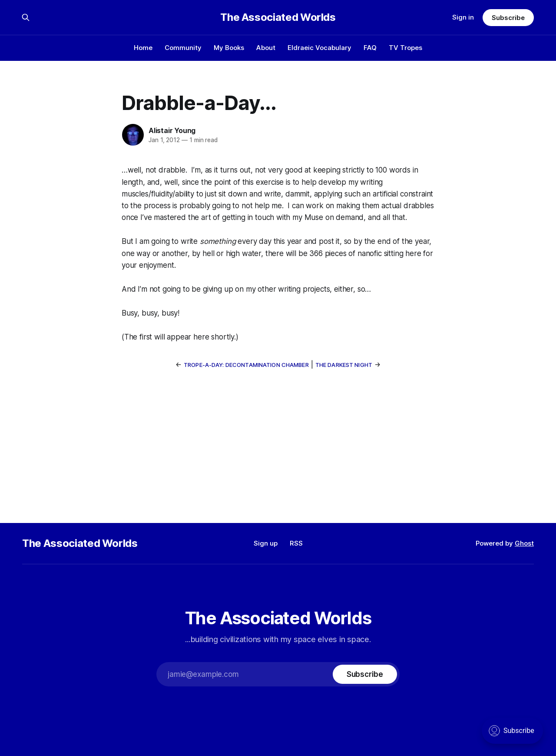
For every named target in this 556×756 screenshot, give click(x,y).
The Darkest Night (344, 365)
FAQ (370, 48)
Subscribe (508, 18)
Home (143, 48)
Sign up (266, 543)
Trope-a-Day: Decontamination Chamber (246, 365)
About (266, 48)
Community (183, 48)
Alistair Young (172, 130)
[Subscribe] (365, 674)
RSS (296, 543)
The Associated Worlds (278, 17)
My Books (229, 48)
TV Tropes (405, 48)
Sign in (463, 17)
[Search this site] (26, 17)
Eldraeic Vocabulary (319, 48)
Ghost (524, 543)
